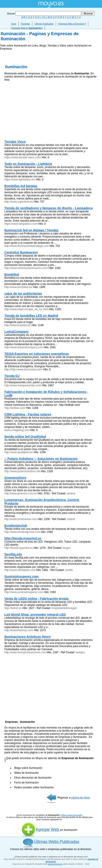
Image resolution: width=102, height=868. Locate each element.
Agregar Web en (27, 28)
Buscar (45, 14)
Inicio (14, 24)
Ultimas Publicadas (44, 24)
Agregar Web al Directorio (72, 24)
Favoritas (25, 24)
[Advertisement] (51, 95)
